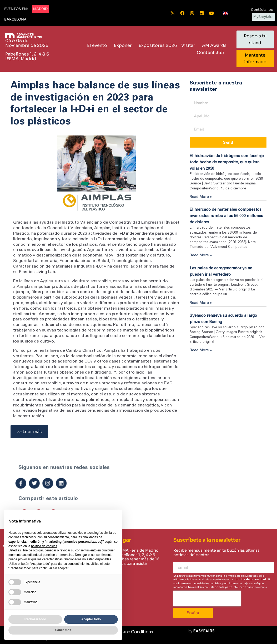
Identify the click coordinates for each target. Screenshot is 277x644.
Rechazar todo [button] (35, 619)
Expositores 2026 (158, 45)
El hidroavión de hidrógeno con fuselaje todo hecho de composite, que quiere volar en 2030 (227, 162)
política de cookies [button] (44, 546)
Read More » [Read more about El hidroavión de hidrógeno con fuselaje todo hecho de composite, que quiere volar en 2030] (201, 197)
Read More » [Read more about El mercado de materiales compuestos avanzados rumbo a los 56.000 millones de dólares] (201, 255)
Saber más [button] (63, 630)
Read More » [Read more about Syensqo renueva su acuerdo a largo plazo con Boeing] (201, 350)
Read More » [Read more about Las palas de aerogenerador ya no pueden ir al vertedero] (201, 303)
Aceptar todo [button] (91, 619)
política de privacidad (250, 579)
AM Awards (214, 45)
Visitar (190, 45)
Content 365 (212, 52)
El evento (98, 45)
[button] (16, 9)
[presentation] (207, 598)
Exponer (124, 45)
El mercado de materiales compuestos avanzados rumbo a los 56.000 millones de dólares (226, 216)
